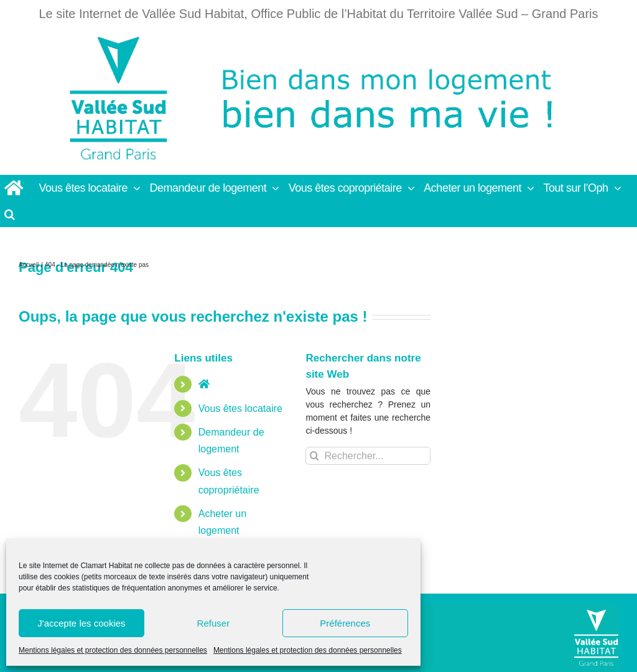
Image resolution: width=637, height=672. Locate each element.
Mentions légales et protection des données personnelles (113, 650)
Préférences (345, 623)
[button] (10, 214)
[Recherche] (314, 456)
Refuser (214, 623)
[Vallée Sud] (596, 638)
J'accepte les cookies (81, 623)
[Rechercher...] (368, 456)
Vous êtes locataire (240, 408)
